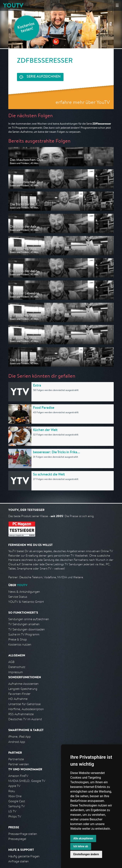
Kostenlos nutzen (20, 644)
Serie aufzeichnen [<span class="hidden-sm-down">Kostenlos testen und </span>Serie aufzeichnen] (44, 77)
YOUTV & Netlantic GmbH (26, 602)
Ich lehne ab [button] (81, 846)
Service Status (18, 597)
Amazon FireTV (18, 776)
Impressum (16, 672)
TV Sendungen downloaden (27, 629)
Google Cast (17, 801)
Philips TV (15, 816)
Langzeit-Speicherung (23, 689)
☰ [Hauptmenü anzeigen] (117, 5)
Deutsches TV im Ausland (25, 719)
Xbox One (15, 796)
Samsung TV (17, 806)
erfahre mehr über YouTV (83, 102)
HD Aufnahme (18, 699)
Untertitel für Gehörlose (24, 704)
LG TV (12, 811)
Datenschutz (17, 667)
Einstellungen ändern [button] (86, 854)
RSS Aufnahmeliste (21, 714)
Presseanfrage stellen (23, 834)
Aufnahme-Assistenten (23, 684)
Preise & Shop (18, 639)
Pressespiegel (17, 839)
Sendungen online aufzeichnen (29, 619)
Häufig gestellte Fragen (24, 856)
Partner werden (19, 764)
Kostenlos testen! (26, 28)
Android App (17, 742)
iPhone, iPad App (19, 737)
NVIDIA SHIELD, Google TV (27, 781)
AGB (11, 662)
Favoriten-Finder (19, 694)
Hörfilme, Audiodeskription (26, 709)
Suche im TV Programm (24, 634)
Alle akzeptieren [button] (83, 838)
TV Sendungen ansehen (24, 624)
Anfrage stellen (19, 861)
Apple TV (14, 786)
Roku (12, 791)
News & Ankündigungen (24, 592)
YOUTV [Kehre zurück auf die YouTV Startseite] (13, 5)
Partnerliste (16, 759)
